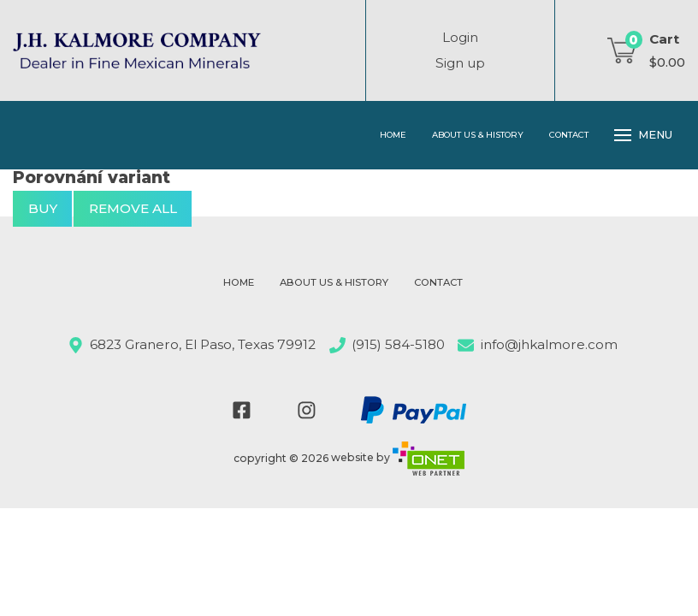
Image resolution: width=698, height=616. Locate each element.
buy (43, 209)
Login (460, 37)
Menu (643, 135)
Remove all (133, 209)
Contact (569, 134)
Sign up (460, 63)
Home (393, 134)
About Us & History (478, 134)
